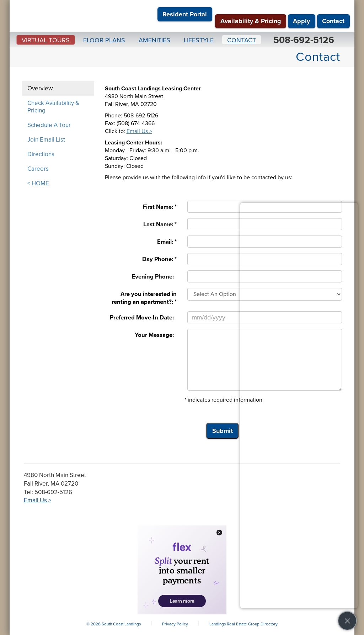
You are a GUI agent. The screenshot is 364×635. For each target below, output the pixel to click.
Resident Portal (185, 14)
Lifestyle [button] (199, 40)
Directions (41, 154)
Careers (38, 169)
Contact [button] (242, 40)
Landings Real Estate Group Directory (243, 624)
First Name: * (160, 207)
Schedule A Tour (49, 125)
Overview (40, 88)
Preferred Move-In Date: (143, 318)
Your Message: (156, 335)
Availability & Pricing (251, 21)
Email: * (167, 242)
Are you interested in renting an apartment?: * (144, 298)
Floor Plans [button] (104, 40)
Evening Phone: (154, 277)
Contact (333, 21)
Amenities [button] (154, 40)
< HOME (38, 183)
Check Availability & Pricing (53, 107)
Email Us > (139, 131)
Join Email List (46, 140)
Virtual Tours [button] (46, 40)
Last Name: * (160, 224)
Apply (301, 21)
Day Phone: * (159, 259)
